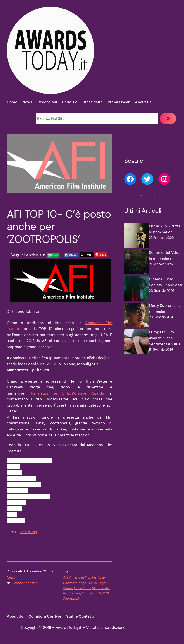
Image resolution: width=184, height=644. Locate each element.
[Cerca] (168, 119)
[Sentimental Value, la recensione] (137, 263)
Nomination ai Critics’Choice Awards (67, 393)
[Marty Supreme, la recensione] (137, 316)
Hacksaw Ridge (75, 583)
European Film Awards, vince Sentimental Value (165, 338)
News (11, 577)
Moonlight (89, 593)
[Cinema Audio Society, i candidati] (137, 290)
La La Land (82, 588)
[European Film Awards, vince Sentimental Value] (137, 343)
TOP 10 (104, 593)
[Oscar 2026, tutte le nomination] (137, 237)
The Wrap (29, 532)
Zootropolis (72, 599)
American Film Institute (87, 577)
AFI (66, 577)
